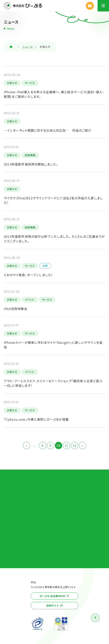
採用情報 (30, 155)
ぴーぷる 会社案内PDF (53, 596)
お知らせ (12, 83)
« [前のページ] (26, 445)
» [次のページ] (83, 445)
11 (67, 445)
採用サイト (53, 605)
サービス (30, 83)
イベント (30, 300)
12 (75, 445)
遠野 (45, 266)
